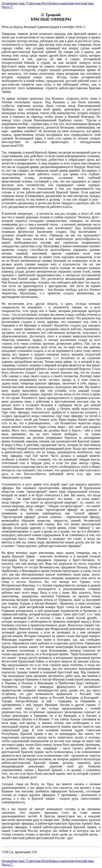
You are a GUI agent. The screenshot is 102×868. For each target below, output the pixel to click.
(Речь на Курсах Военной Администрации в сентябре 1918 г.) (51, 441)
